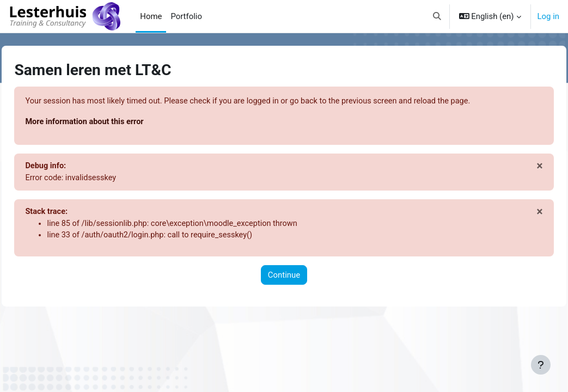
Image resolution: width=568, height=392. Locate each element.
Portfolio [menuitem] (186, 16)
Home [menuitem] (151, 16)
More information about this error (111, 122)
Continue (284, 277)
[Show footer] (541, 365)
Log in (548, 16)
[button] (437, 16)
